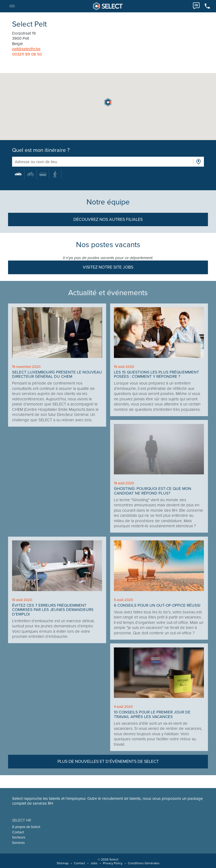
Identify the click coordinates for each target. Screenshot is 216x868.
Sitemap (63, 863)
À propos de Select (26, 827)
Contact (18, 832)
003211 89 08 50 (27, 54)
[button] (108, 102)
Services (19, 843)
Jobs (94, 863)
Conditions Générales (144, 863)
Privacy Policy (113, 863)
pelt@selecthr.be (26, 49)
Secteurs (19, 837)
